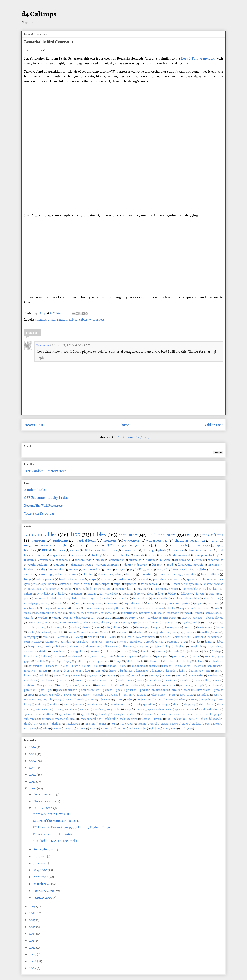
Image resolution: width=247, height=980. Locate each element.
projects (199, 603)
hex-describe (160, 598)
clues (165, 555)
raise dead (114, 695)
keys (88, 671)
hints (75, 666)
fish (206, 651)
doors (128, 565)
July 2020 (40, 856)
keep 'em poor (73, 671)
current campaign (108, 565)
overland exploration (109, 685)
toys (113, 724)
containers (51, 642)
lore (78, 603)
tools (108, 569)
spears (28, 714)
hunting (153, 666)
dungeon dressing (169, 574)
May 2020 (41, 870)
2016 (33, 927)
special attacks (45, 714)
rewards (47, 700)
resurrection (31, 700)
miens (151, 603)
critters (122, 642)
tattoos (146, 719)
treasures (30, 560)
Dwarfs (176, 584)
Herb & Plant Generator (198, 58)
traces (187, 613)
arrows (208, 623)
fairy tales (135, 560)
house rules (202, 545)
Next (62, 471)
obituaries (30, 685)
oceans (73, 685)
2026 (33, 747)
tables (83, 320)
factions (91, 594)
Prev (27, 471)
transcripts (102, 584)
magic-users (112, 603)
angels (185, 623)
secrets (68, 704)
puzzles (177, 579)
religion (165, 560)
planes (71, 690)
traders (142, 724)
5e (92, 618)
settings (164, 704)
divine (157, 647)
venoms (57, 729)
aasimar (197, 618)
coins (113, 637)
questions (214, 603)
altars (145, 623)
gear (125, 545)
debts (220, 642)
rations (128, 695)
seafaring (41, 704)
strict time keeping (208, 714)
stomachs (146, 714)
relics (172, 695)
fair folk (157, 565)
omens (174, 603)
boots (31, 632)
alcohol (105, 623)
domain (130, 574)
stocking (96, 555)
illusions (166, 666)
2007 (33, 968)
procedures (160, 579)
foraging (191, 574)
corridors (66, 642)
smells (28, 613)
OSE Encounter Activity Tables (46, 498)
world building (38, 565)
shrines (199, 560)
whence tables (138, 729)
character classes (67, 574)
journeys (46, 603)
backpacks (53, 627)
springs (119, 714)
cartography (31, 637)
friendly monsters (93, 656)
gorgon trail (41, 598)
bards (87, 627)
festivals (174, 651)
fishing (216, 651)
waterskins (107, 729)
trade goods (127, 724)
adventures (34, 589)
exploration (110, 651)
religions (206, 579)
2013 (33, 941)
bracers (72, 632)
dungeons (38, 540)
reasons (141, 695)
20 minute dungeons (75, 618)
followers (186, 594)
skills (216, 608)
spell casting (102, 714)
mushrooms (124, 579)
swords (65, 584)
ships (183, 608)
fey (185, 651)
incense (198, 666)
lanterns (157, 671)
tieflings (57, 724)
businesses (122, 632)
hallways (152, 661)
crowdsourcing (155, 642)
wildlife (155, 729)
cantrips (29, 574)
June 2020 (41, 863)
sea (142, 608)
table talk (110, 719)
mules (140, 680)
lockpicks (44, 676)
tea (168, 719)
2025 (33, 754)
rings (59, 700)
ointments (87, 685)
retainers (63, 608)
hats (164, 661)
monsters (110, 540)
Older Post (214, 425)
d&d (205, 589)
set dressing (182, 560)
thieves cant (41, 724)
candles (205, 632)
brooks (107, 632)
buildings (92, 589)
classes (100, 560)
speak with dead (185, 709)
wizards (29, 618)
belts (107, 627)
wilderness (97, 320)
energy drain (78, 651)
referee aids (158, 695)
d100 (75, 534)
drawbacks (213, 647)
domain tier (117, 560)
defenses (61, 647)
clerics (78, 545)
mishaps (65, 680)
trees (185, 724)
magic (29, 545)
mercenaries (196, 676)
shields (171, 608)
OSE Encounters (161, 535)
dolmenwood (182, 555)
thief (27, 724)
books (67, 589)
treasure (46, 545)
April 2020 (41, 877)
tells (77, 584)
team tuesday (91, 569)
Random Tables (35, 490)
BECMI (47, 550)
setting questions (145, 704)
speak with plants (209, 709)
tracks (198, 613)
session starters (121, 704)
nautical (186, 680)
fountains (73, 656)
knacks (59, 603)
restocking (203, 695)
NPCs (110, 545)
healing (187, 661)
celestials (48, 637)
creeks (110, 642)
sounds (140, 709)
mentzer (106, 579)
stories (161, 714)
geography (65, 661)
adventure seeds (69, 623)
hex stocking (141, 598)
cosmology (82, 642)
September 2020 (45, 849)
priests (176, 690)
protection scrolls (49, 695)
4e (131, 569)
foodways (58, 656)
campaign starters (158, 632)
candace (192, 632)
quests (191, 579)
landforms (126, 671)
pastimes (185, 685)
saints (159, 700)
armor (215, 569)
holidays (111, 666)
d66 (199, 642)
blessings (142, 627)
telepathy (180, 719)
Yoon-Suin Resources (39, 513)
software (85, 709)
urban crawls (32, 729)
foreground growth (190, 565)
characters (194, 550)
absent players (215, 618)
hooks (28, 569)
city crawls (144, 589)
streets (188, 714)
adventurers (90, 623)
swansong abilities (90, 719)
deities (28, 594)
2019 (33, 906)
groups (117, 661)
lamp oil (100, 671)
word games (170, 729)
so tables (70, 709)
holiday (98, 666)
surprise (47, 719)
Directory (51, 471)
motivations (125, 680)
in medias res (183, 666)
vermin (69, 729)
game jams (162, 656)
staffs (72, 613)
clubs (103, 637)
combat (164, 637)
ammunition (170, 623)
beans (97, 627)
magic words (94, 676)
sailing (100, 608)
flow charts (31, 656)
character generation (190, 540)
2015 (33, 934)
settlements (78, 555)
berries (118, 627)
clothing (88, 574)
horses (124, 666)
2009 (33, 954)
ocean (62, 685)
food (170, 565)
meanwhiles (138, 676)
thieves (158, 613)
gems (52, 661)
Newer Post (34, 425)
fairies (124, 651)
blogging (156, 627)
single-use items (200, 608)
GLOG (108, 618)
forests (200, 594)
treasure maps (169, 724)
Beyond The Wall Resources (43, 505)
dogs (168, 647)
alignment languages (125, 623)
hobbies (177, 598)
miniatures (31, 680)
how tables (193, 598)
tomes (103, 724)
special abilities (45, 613)
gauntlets (40, 661)
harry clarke (71, 598)
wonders (42, 618)
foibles (45, 656)
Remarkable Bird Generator (53, 834)
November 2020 (45, 801)
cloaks (91, 637)
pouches (131, 690)
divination (143, 647)
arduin (197, 623)
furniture (214, 594)
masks (123, 676)
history (86, 666)
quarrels (98, 695)
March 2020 (42, 884)
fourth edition (210, 574)
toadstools (173, 613)
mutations (155, 680)
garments (209, 656)
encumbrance (59, 651)
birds (51, 320)
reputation (186, 695)
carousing (46, 574)
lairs (69, 603)
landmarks (66, 579)
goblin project (45, 579)
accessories (34, 623)
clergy (80, 637)
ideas (61, 550)
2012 (33, 947)
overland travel (133, 685)
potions (151, 560)
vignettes (130, 584)
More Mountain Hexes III (51, 814)
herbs (107, 598)
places (60, 690)
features (160, 651)
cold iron (126, 637)
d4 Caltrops (39, 14)
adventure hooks (118, 555)
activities (50, 623)
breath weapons (90, 632)
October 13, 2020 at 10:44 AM (70, 345)
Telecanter (43, 345)
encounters (128, 535)
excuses (94, 651)
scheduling (209, 700)
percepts (199, 685)
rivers (70, 700)
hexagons (52, 666)
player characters (89, 690)
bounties (43, 632)
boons (219, 627)
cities (153, 555)
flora (160, 594)
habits (56, 598)
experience (76, 594)
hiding (65, 666)
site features (43, 709)
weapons (46, 560)
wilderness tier (157, 540)
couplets (97, 642)
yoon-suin (59, 565)
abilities (201, 569)
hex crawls (179, 545)
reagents (49, 608)
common (198, 637)
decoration (105, 574)
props (31, 695)
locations (30, 676)
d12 (183, 642)
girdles (79, 661)
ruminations (144, 700)
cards (217, 632)
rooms (88, 608)
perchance (214, 685)
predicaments (160, 690)
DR (99, 618)
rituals (77, 608)
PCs (149, 569)
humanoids (138, 666)
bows (79, 589)
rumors (94, 545)
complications (32, 642)
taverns (158, 719)
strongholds (108, 613)
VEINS (185, 618)
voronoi (81, 729)
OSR (142, 618)
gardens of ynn (181, 656)
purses (85, 695)
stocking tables (88, 613)
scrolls (132, 608)
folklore (172, 594)
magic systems (93, 603)
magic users (58, 555)
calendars (138, 632)
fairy (135, 651)
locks (81, 579)
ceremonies (65, 637)
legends (171, 671)
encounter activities (36, 651)
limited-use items (200, 671)
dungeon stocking (207, 555)
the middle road (210, 719)
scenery (194, 700)
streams (174, 714)
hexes (161, 545)
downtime (146, 574)
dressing (148, 550)
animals (40, 320)
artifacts (29, 627)
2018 (33, 913)
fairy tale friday (109, 594)
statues (132, 714)
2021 (33, 781)
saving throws (116, 608)
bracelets (58, 632)
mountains (57, 569)
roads (81, 700)
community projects (167, 589)
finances (195, 651)
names (75, 550)
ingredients (213, 666)
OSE (189, 535)
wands (93, 729)
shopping (189, 704)
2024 (33, 761)
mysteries (171, 680)
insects (43, 671)
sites (58, 709)
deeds (47, 647)
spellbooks (49, 584)
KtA (117, 618)
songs (128, 709)
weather (122, 729)
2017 (33, 920)
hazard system (91, 598)
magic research (74, 676)
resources (177, 550)
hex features (216, 661)
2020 (33, 788)
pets (42, 690)
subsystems (31, 719)
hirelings (213, 565)
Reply (40, 358)
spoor (61, 613)
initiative (30, 671)
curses (209, 550)
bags (66, 627)
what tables (216, 560)
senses (80, 704)
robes (91, 700)
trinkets (197, 724)
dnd (215, 540)
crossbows (136, 642)
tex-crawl (145, 613)
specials (85, 714)
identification (211, 598)
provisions (70, 695)
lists (217, 671)
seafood (55, 704)
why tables (63, 560)
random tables (67, 320)
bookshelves (205, 627)
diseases (128, 647)
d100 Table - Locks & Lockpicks (55, 841)
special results (67, 714)
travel (154, 724)
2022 (33, 775)
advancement (130, 550)
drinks (61, 594)
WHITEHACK (182, 569)
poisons (107, 690)
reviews (73, 569)
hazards (174, 661)
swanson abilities (65, 719)
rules (130, 700)
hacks (140, 661)
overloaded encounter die (161, 685)
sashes (181, 700)
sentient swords (98, 704)
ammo (155, 623)
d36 (191, 642)
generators (142, 545)
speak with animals (159, 709)
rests (217, 695)
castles (106, 589)
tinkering (90, 724)
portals (186, 603)
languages (142, 671)
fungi (28, 579)
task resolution (129, 719)
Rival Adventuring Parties (163, 618)
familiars (146, 651)
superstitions (127, 613)
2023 (33, 768)
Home (124, 425)
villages (120, 569)
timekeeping (73, 724)
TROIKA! (162, 569)
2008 (33, 961)
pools (119, 690)
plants (162, 550)
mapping (110, 676)
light (182, 671)
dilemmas (76, 647)
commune (214, 637)
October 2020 (43, 808)
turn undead (212, 724)
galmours (147, 656)
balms (76, 627)
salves (170, 700)
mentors (180, 676)
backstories (52, 589)
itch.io (56, 671)
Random (37, 471)
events (41, 555)
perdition (30, 690)
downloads (196, 647)
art (218, 623)
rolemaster (105, 700)
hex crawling (122, 598)
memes (167, 676)
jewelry (41, 569)
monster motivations (101, 680)
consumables (191, 589)
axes (41, 627)
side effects (206, 704)
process (218, 690)
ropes (119, 700)
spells (62, 545)
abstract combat (213, 584)
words (55, 618)
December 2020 (45, 794)
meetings (154, 676)
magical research (134, 603)
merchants (214, 676)
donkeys (180, 647)
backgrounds (83, 560)
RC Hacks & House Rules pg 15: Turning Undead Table (71, 827)
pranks (144, 690)
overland (143, 579)
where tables (149, 584)
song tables (114, 709)
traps (117, 584)
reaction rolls (32, 608)
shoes (176, 704)
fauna (126, 594)
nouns (216, 680)
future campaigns (127, 656)
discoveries (111, 647)
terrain (193, 719)
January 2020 (43, 898)
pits (50, 690)
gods (27, 598)
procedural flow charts (197, 690)
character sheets (81, 565)
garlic (196, 656)
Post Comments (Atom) (133, 437)
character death (124, 589)
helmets (200, 661)
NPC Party (129, 618)
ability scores (192, 584)
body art (189, 627)
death (216, 589)
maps (92, 579)
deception (34, 647)
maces (57, 676)
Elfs (140, 569)
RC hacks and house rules (101, 550)
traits (87, 584)
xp (182, 729)
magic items (213, 535)
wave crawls (213, 613)
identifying (30, 603)
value (46, 729)
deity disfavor (45, 594)
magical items (86, 540)
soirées (99, 709)
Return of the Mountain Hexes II (56, 821)
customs (172, 642)
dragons (142, 565)
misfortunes (49, 680)
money (162, 603)
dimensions (93, 647)
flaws (150, 594)
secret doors (155, 608)
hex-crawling (35, 666)
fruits (110, 656)
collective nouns (146, 637)
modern (79, 680)
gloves (91, 661)
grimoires (104, 661)
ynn (189, 729)
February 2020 (44, 891)
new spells (202, 680)
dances (209, 642)
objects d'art (47, 685)
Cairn (165, 584)
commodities (181, 637)
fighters (138, 594)
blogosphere (172, 627)
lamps (112, 671)
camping (178, 632)
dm (119, 574)
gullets (129, 661)
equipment (60, 540)
